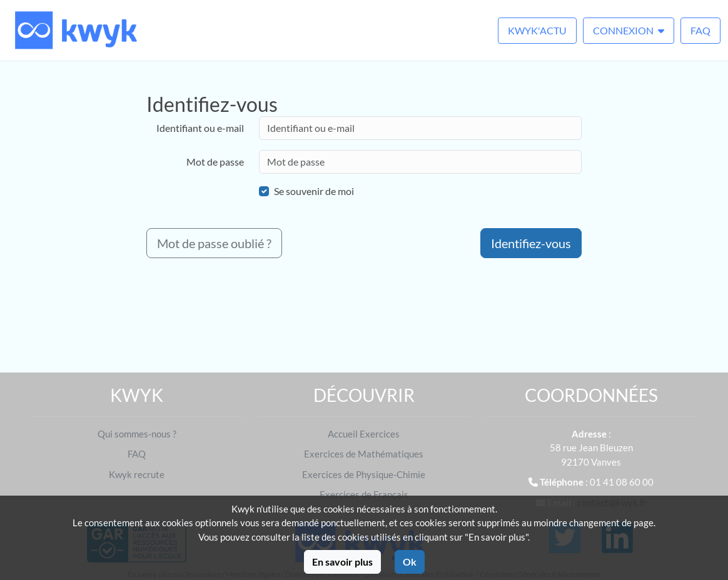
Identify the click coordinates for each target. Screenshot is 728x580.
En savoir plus (342, 562)
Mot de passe (215, 162)
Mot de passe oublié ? (214, 243)
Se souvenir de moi (314, 191)
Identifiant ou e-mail (200, 128)
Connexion (629, 30)
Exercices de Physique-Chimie (364, 474)
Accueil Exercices (364, 434)
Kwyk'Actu (537, 30)
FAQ (700, 30)
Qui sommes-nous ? (137, 434)
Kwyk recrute (137, 474)
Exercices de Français (364, 494)
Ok (410, 562)
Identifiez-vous (531, 243)
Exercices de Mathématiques (364, 454)
